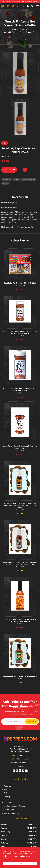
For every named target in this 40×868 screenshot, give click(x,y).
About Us (7, 786)
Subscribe (31, 722)
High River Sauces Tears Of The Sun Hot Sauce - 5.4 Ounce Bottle (20, 620)
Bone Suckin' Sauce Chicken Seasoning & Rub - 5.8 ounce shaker (20, 332)
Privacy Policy (9, 810)
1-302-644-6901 (22, 759)
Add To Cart (9, 170)
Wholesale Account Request (15, 806)
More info (6, 859)
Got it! (20, 863)
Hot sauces (23, 29)
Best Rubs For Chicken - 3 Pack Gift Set (20, 283)
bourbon (5, 183)
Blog (6, 790)
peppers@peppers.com (23, 762)
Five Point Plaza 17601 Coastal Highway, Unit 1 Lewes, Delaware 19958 (20, 749)
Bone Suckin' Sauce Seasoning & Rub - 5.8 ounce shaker (20, 447)
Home (14, 29)
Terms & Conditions (11, 813)
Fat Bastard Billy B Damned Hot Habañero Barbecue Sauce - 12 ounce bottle (20, 563)
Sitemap (7, 797)
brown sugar (7, 179)
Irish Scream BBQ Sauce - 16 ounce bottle (20, 677)
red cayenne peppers (28, 179)
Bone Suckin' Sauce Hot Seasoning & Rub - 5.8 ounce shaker (20, 390)
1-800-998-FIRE (23, 755)
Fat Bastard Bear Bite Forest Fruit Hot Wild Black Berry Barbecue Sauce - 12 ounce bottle (20, 505)
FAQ (5, 793)
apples (16, 179)
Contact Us (8, 802)
